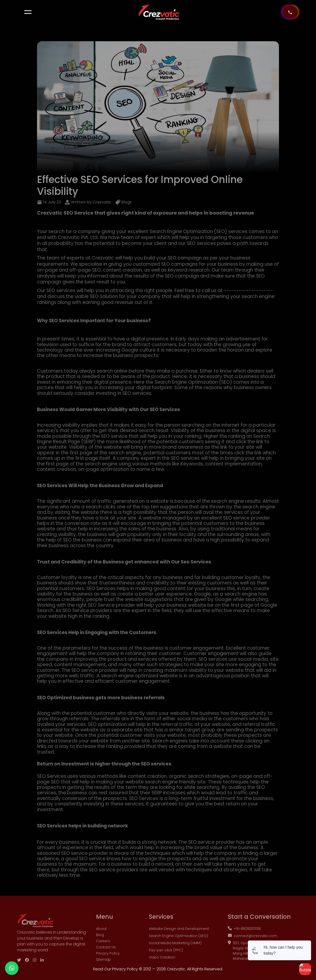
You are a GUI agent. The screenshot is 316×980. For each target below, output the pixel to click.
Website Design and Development (179, 935)
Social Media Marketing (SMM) (175, 949)
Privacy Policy (108, 959)
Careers (103, 947)
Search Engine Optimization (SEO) (178, 942)
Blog (100, 941)
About (101, 935)
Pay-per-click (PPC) (166, 956)
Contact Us (106, 953)
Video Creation (162, 963)
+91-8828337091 (244, 935)
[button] (28, 12)
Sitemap (103, 965)
